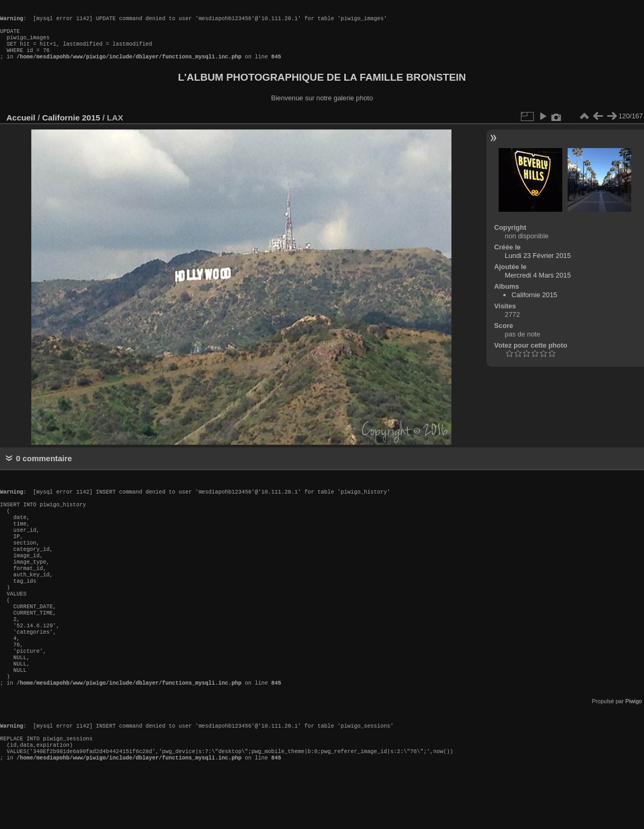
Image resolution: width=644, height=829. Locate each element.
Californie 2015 (71, 128)
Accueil (21, 128)
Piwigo (634, 748)
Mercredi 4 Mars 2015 (538, 286)
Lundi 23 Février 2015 (538, 266)
